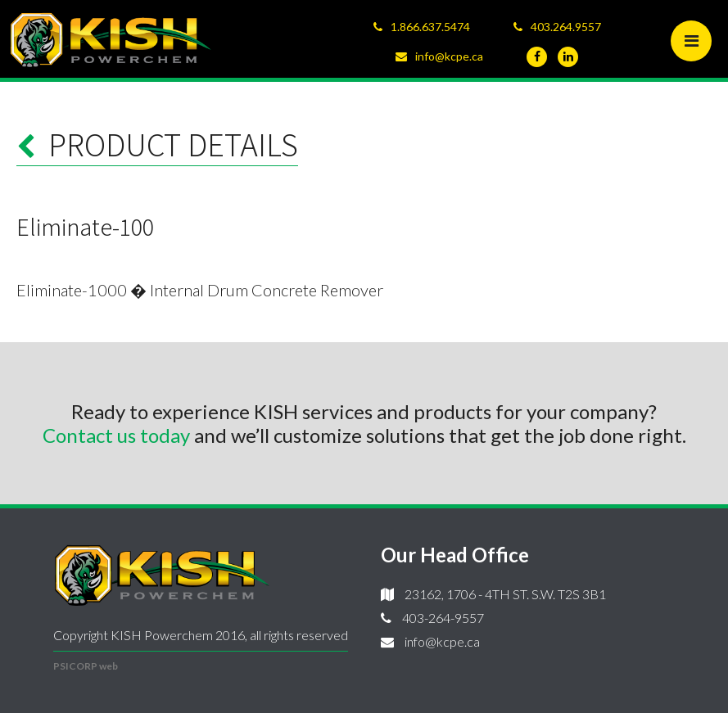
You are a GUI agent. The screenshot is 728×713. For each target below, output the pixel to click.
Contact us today (116, 435)
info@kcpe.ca (449, 56)
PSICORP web (86, 666)
